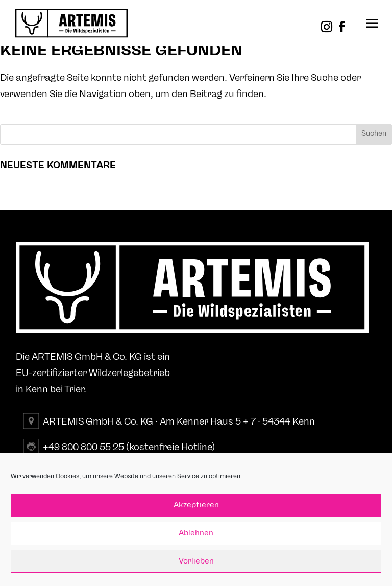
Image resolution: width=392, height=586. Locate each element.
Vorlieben (196, 561)
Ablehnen (196, 533)
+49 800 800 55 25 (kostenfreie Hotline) (129, 447)
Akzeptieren (196, 505)
